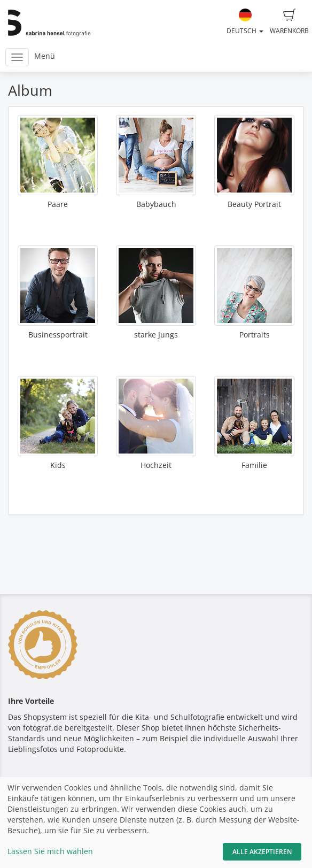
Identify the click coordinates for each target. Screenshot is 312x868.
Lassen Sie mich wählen (50, 851)
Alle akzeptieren (262, 852)
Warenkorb (289, 22)
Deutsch (245, 22)
